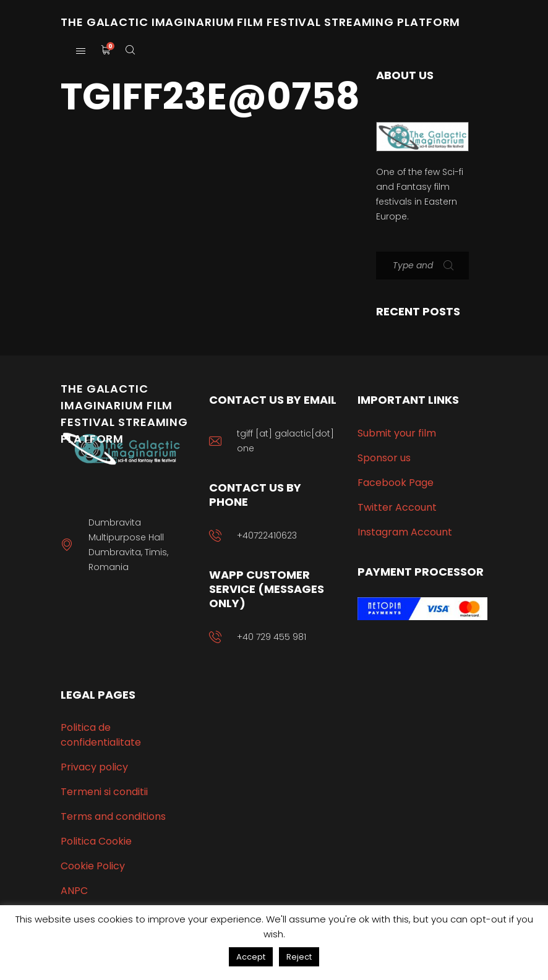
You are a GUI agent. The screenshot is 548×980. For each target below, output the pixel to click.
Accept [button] (251, 957)
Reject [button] (299, 957)
